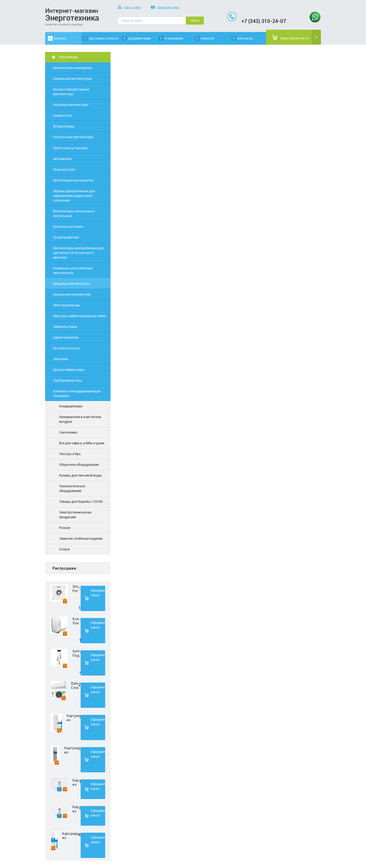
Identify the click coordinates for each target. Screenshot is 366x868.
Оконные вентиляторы (71, 105)
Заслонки (61, 359)
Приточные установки (70, 148)
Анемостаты (63, 115)
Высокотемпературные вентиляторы (71, 92)
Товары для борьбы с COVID (81, 501)
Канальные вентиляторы (72, 78)
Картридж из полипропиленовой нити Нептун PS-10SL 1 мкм (73, 718)
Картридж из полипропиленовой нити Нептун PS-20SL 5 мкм (70, 835)
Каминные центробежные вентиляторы (73, 270)
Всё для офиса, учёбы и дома (82, 443)
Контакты (245, 38)
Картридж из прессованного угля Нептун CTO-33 (76, 809)
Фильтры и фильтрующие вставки (80, 316)
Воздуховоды (64, 126)
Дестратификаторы (69, 370)
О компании (174, 38)
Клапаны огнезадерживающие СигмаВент (77, 393)
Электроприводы (66, 305)
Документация (140, 38)
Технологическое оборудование (72, 488)
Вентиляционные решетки (73, 180)
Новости (207, 38)
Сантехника (68, 432)
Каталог (60, 38)
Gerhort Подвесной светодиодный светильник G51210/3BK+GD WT (76, 653)
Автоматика (63, 159)
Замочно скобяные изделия (81, 538)
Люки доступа (64, 169)
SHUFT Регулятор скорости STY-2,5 (75, 589)
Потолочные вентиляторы (73, 137)
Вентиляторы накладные (73, 68)
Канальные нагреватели (72, 294)
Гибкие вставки (65, 327)
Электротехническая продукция (75, 515)
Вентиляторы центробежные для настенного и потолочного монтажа (78, 253)
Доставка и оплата (104, 38)
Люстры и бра (70, 454)
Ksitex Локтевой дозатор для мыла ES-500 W (76, 621)
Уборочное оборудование (79, 465)
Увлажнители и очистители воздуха (80, 419)
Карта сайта (129, 8)
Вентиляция (68, 57)
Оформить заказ (98, 593)
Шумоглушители (66, 337)
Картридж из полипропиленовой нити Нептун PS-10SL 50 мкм (71, 750)
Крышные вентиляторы (71, 284)
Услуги (64, 549)
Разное (65, 528)
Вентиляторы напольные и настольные (74, 213)
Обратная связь (165, 8)
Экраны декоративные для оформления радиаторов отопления (74, 196)
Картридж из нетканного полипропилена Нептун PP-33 (76, 782)
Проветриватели (66, 237)
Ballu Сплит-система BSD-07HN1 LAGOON (75, 685)
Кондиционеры (71, 406)
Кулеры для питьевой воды (80, 475)
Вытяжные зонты (67, 348)
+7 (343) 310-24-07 (264, 21)
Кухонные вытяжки (68, 226)
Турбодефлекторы (68, 380)
